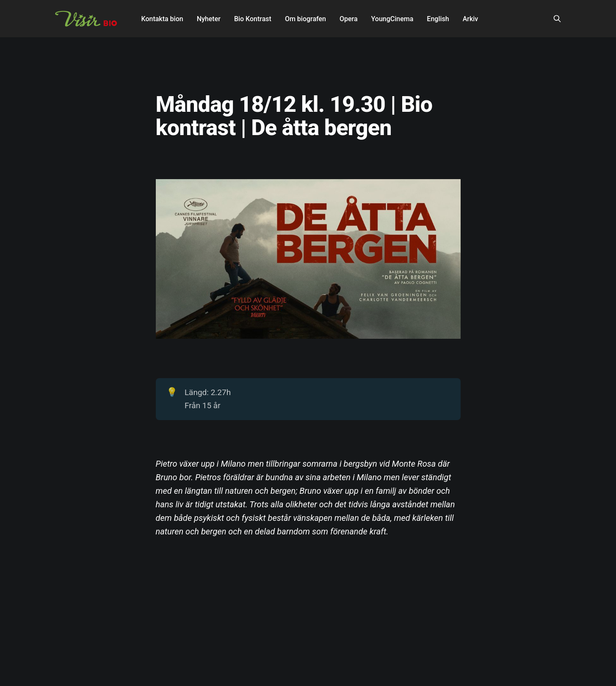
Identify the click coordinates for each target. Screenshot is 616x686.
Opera (349, 19)
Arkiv (471, 19)
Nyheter (209, 19)
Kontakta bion (162, 19)
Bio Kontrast (253, 19)
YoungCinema (392, 19)
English (438, 19)
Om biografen (305, 19)
